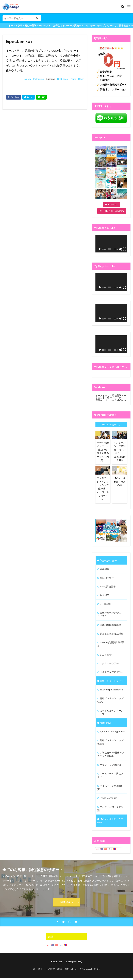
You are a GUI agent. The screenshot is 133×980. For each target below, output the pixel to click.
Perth (73, 79)
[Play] (100, 249)
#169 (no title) (74, 961)
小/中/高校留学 (108, 586)
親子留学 (105, 595)
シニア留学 (106, 655)
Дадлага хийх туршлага (113, 731)
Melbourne (39, 79)
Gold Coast (63, 79)
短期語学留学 (107, 578)
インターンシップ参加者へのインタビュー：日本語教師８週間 (120, 451)
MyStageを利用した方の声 (120, 482)
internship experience (111, 690)
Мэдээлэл (105, 723)
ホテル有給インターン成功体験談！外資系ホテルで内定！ (103, 451)
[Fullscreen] (124, 249)
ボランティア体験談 (110, 765)
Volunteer (57, 961)
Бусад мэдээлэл (109, 798)
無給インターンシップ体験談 (110, 742)
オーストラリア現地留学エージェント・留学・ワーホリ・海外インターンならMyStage (111, 398)
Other (81, 79)
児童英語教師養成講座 (112, 634)
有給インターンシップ (112, 681)
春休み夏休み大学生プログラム (110, 614)
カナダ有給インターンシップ (110, 712)
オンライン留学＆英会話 (110, 808)
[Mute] (121, 249)
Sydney (27, 79)
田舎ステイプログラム (112, 672)
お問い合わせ (66, 902)
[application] (111, 244)
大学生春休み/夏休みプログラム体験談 (111, 754)
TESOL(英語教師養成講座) (111, 644)
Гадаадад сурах (108, 560)
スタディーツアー (109, 663)
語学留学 (105, 569)
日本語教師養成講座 (110, 625)
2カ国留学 (105, 604)
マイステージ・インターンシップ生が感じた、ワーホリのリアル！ (103, 489)
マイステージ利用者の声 (110, 787)
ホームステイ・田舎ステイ (110, 775)
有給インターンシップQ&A (110, 700)
